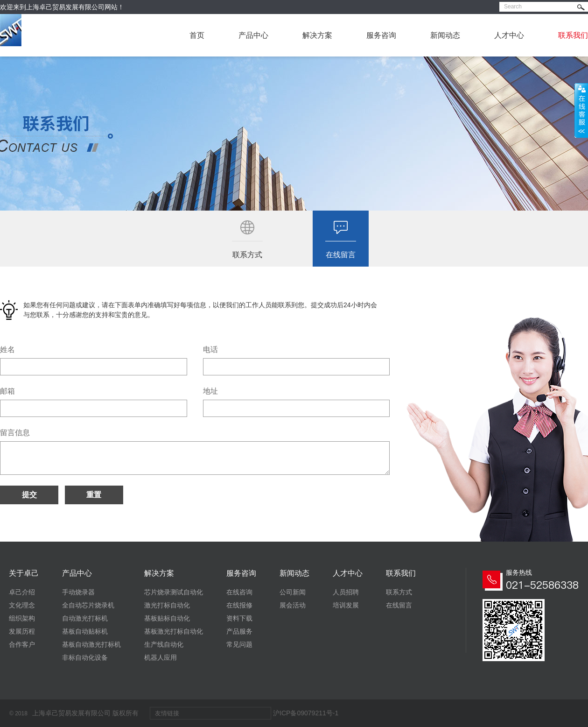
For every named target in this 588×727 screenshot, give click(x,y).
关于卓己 (24, 573)
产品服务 (239, 631)
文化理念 (22, 605)
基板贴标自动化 (167, 618)
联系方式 (399, 592)
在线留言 (399, 605)
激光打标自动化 (167, 605)
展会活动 (293, 605)
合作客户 (22, 644)
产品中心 (253, 35)
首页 (197, 35)
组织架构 (22, 618)
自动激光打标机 (85, 618)
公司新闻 (293, 592)
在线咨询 (239, 592)
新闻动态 (445, 35)
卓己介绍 (22, 592)
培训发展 (346, 605)
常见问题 (239, 644)
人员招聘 (346, 592)
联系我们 (573, 35)
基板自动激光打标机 (91, 644)
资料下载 (239, 618)
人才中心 (509, 35)
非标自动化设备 (85, 657)
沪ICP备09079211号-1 (306, 713)
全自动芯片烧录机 (88, 605)
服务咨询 (381, 35)
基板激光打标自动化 (174, 631)
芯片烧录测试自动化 (174, 592)
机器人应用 (161, 657)
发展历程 (22, 631)
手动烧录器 (78, 592)
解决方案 (317, 35)
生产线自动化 (164, 644)
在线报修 (239, 605)
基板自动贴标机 (85, 631)
